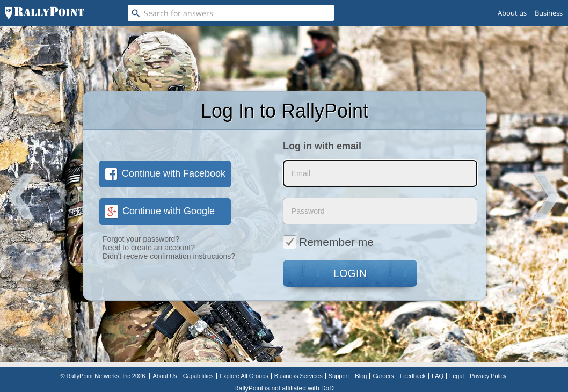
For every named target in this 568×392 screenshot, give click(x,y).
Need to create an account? (149, 248)
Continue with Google (160, 211)
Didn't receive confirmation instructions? (169, 256)
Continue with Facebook (165, 173)
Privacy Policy (488, 376)
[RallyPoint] (45, 13)
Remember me (328, 242)
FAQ (438, 376)
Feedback (413, 376)
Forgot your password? (141, 239)
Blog (361, 376)
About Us (165, 376)
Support (339, 376)
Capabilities (198, 376)
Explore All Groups (244, 376)
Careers (383, 376)
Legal (457, 376)
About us (512, 13)
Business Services (298, 376)
